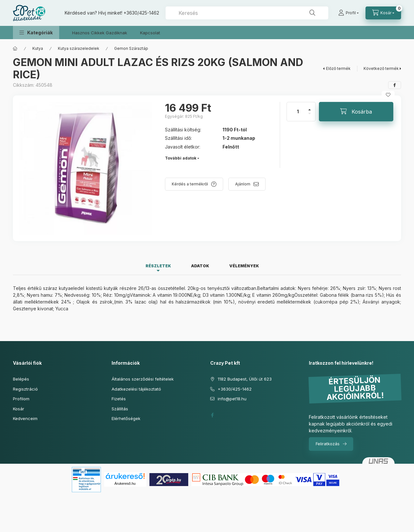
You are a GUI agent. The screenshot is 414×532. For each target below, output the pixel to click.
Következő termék (381, 68)
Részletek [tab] (158, 266)
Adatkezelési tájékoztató (136, 389)
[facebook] (395, 85)
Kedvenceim (25, 418)
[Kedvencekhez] (388, 95)
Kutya (38, 48)
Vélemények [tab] (244, 266)
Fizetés (119, 399)
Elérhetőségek (126, 418)
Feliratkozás (328, 444)
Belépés (21, 379)
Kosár (19, 409)
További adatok (181, 158)
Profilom (21, 399)
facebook (212, 415)
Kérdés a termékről (190, 184)
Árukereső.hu (125, 483)
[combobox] (247, 13)
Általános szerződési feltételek (143, 379)
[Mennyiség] (298, 112)
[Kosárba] (356, 112)
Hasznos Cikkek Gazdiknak (100, 33)
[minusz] (310, 116)
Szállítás (120, 409)
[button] (36, 33)
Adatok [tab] (200, 266)
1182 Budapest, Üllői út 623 (245, 379)
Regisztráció (25, 389)
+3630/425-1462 (141, 13)
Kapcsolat (150, 33)
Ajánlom (243, 184)
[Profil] (349, 13)
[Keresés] (312, 13)
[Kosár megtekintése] (383, 13)
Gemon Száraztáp (131, 48)
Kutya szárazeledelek (79, 48)
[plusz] (310, 107)
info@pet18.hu (232, 399)
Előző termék (338, 68)
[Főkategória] (15, 49)
